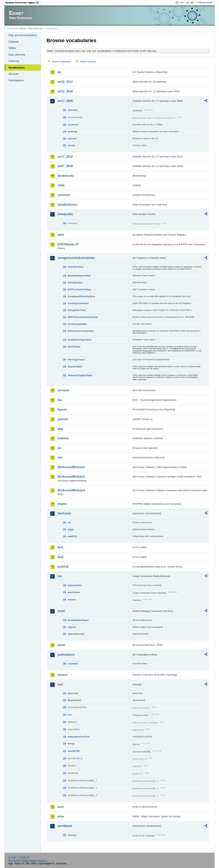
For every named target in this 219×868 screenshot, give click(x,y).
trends (71, 145)
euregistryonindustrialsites (76, 258)
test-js (71, 744)
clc (69, 522)
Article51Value (76, 267)
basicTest (73, 693)
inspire (62, 504)
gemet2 (63, 419)
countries (73, 125)
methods (72, 132)
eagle (71, 529)
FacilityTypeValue (77, 324)
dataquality (65, 214)
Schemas (14, 61)
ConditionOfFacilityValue (81, 296)
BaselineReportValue (79, 276)
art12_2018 (65, 91)
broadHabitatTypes (78, 620)
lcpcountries (75, 585)
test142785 (74, 751)
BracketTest (74, 700)
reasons (72, 138)
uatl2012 (72, 536)
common (64, 195)
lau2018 (63, 567)
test (60, 684)
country (72, 835)
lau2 (61, 557)
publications (66, 655)
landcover (65, 513)
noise (61, 645)
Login (182, 2)
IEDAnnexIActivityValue (81, 331)
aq (59, 72)
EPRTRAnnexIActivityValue (83, 317)
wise (61, 816)
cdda (61, 185)
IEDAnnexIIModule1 (71, 467)
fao (60, 400)
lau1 (61, 547)
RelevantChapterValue (80, 375)
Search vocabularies (62, 62)
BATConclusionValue (79, 289)
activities (73, 110)
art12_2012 (65, 82)
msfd (61, 611)
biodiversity (66, 176)
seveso (63, 675)
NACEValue (74, 347)
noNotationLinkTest (79, 737)
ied (60, 457)
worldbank (65, 826)
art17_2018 (65, 166)
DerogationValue (77, 310)
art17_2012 (65, 157)
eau (70, 715)
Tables (12, 48)
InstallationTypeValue (80, 340)
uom (61, 807)
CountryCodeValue (78, 303)
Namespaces (16, 80)
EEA (23, 3)
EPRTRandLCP (68, 244)
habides (63, 438)
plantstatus (74, 592)
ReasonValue (75, 367)
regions (72, 627)
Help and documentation (23, 35)
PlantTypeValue (76, 360)
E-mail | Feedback (19, 857)
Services (13, 74)
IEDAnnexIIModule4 (71, 490)
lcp (60, 576)
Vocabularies (17, 68)
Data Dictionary (36, 28)
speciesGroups (76, 634)
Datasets (14, 42)
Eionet (23, 28)
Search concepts (88, 62)
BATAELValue (75, 283)
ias (60, 448)
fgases (62, 409)
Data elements (17, 55)
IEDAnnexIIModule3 (71, 477)
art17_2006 (65, 101)
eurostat (63, 390)
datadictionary (68, 205)
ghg (60, 429)
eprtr (61, 235)
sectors (72, 600)
